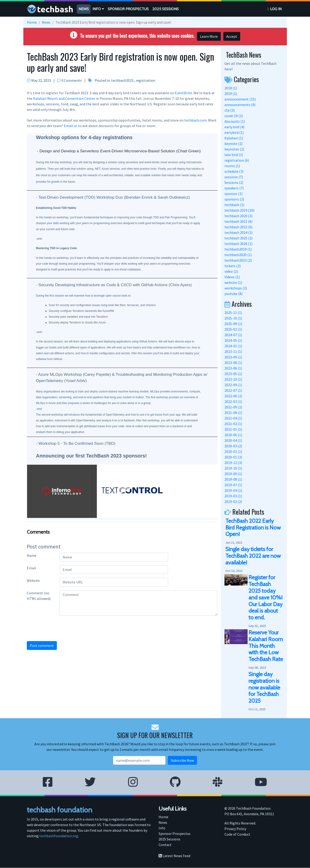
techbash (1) (234, 205)
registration (145, 80)
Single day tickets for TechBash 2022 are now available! (253, 556)
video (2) (231, 271)
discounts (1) (235, 121)
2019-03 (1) (233, 496)
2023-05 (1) (233, 374)
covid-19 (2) (234, 116)
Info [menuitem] (162, 828)
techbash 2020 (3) (238, 216)
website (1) (233, 282)
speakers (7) (234, 188)
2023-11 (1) (233, 351)
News (84, 9)
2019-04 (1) (233, 490)
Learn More (209, 36)
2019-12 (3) (233, 463)
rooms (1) (232, 166)
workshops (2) (236, 288)
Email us (71, 126)
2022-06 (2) (233, 396)
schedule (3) (234, 171)
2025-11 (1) (233, 313)
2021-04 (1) (233, 418)
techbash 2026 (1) (238, 244)
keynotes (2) (234, 149)
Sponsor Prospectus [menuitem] (175, 834)
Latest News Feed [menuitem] (174, 856)
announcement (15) (240, 99)
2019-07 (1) (233, 485)
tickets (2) (233, 266)
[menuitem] (84, 9)
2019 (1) (231, 94)
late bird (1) (234, 155)
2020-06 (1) (233, 435)
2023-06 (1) (233, 368)
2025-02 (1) (233, 329)
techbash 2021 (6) (238, 221)
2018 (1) (231, 88)
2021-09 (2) (233, 407)
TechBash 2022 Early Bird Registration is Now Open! (253, 528)
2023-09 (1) (233, 357)
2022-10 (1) (233, 379)
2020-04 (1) (233, 440)
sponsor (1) (233, 194)
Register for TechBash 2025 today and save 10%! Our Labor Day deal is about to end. (265, 597)
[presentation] (65, 628)
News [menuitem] (163, 822)
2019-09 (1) (233, 474)
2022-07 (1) (233, 390)
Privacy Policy (235, 829)
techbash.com (195, 120)
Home (32, 22)
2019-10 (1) (233, 468)
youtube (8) (233, 294)
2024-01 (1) (233, 346)
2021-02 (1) (233, 424)
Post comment (42, 646)
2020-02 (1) (233, 451)
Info (98, 9)
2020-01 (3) (233, 457)
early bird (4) (234, 127)
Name (32, 555)
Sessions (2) (234, 182)
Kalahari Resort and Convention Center (64, 98)
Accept (232, 36)
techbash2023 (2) (238, 260)
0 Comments (72, 80)
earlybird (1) (234, 132)
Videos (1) (232, 277)
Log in (276, 9)
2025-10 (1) (233, 318)
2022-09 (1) (233, 385)
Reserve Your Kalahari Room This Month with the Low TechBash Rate (266, 646)
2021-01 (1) (233, 429)
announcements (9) (240, 105)
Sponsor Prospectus (128, 9)
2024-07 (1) (233, 335)
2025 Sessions (166, 9)
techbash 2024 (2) (238, 232)
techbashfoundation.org (59, 836)
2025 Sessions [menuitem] (169, 839)
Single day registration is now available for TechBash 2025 (264, 687)
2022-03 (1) (233, 401)
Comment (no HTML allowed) (39, 596)
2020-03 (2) (233, 446)
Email (31, 568)
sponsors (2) (234, 199)
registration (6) (237, 160)
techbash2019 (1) (238, 249)
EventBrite (183, 93)
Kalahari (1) (234, 138)
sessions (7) (234, 177)
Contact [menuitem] (165, 845)
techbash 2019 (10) (239, 210)
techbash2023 (122, 80)
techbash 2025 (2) (238, 238)
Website (33, 580)
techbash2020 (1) (238, 255)
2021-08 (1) (233, 413)
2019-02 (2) (233, 501)
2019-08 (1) (233, 479)
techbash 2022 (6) (238, 227)
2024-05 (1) (233, 340)
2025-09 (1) (233, 324)
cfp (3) (230, 110)
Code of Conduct (237, 834)
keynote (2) (233, 144)
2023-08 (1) (233, 363)
